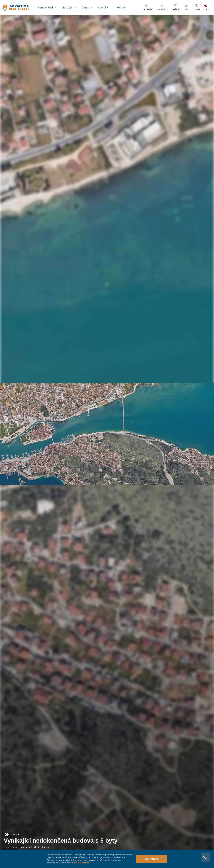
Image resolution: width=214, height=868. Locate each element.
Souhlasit (151, 859)
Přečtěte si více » (82, 863)
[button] (198, 31)
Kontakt (124, 7)
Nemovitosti (48, 7)
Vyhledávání (147, 9)
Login (187, 9)
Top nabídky (162, 9)
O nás (88, 7)
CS (206, 9)
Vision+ (197, 9)
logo (17, 7)
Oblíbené (176, 9)
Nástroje (70, 7)
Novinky (105, 7)
